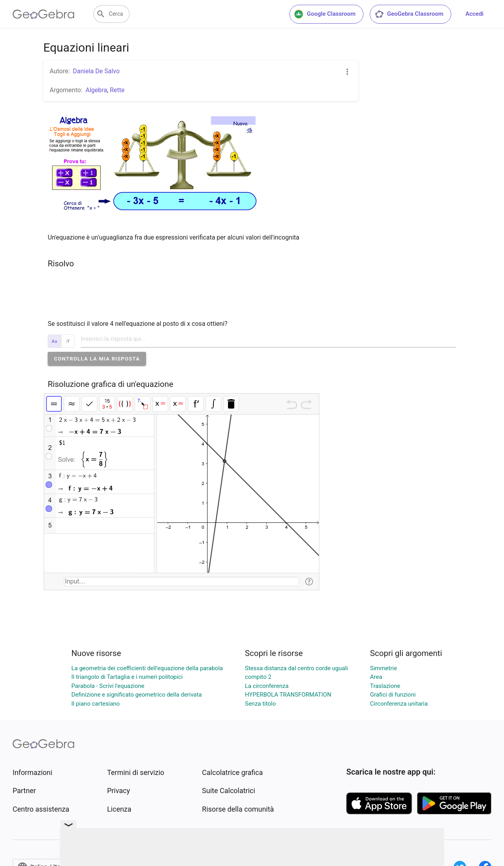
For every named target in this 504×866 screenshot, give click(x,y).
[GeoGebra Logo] (44, 14)
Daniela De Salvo (96, 71)
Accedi (474, 14)
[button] (97, 359)
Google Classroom (325, 14)
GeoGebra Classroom (409, 14)
